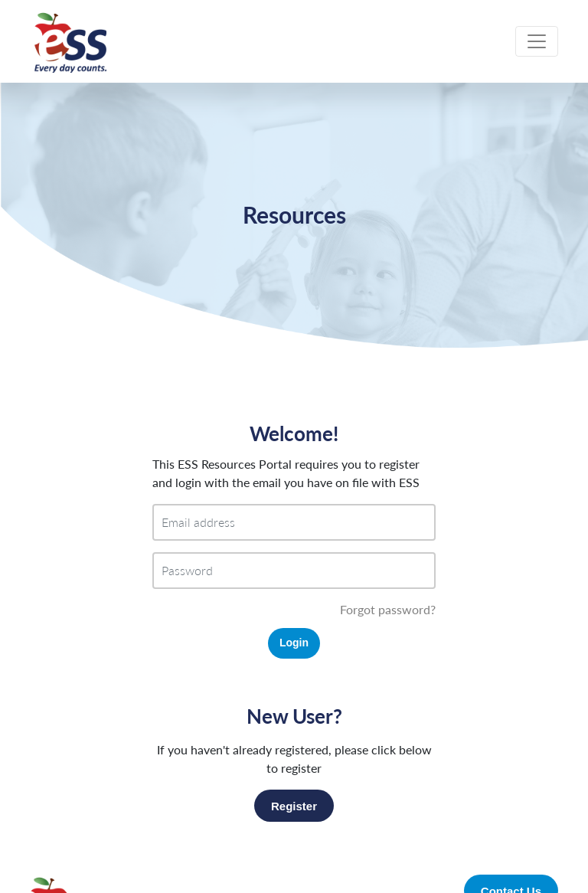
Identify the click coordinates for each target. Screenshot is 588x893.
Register (294, 806)
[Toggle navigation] (537, 41)
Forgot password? (388, 609)
